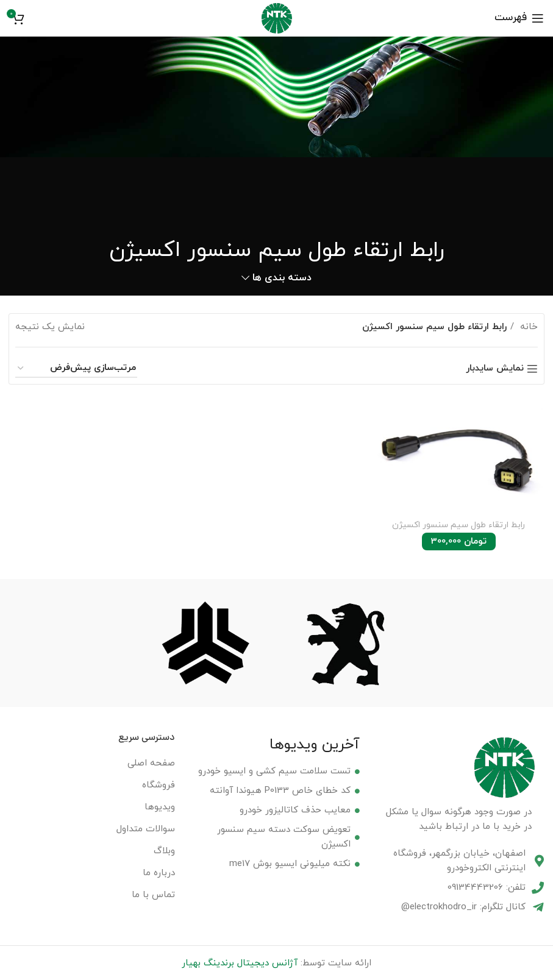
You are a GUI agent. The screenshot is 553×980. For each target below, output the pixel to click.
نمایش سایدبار (495, 369)
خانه (527, 327)
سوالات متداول (146, 828)
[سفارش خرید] (76, 369)
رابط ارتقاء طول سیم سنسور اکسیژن (459, 525)
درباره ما (159, 872)
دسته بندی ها (282, 278)
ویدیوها (160, 806)
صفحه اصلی (151, 762)
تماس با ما (153, 894)
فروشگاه (159, 784)
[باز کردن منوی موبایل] (519, 18)
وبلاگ (164, 850)
